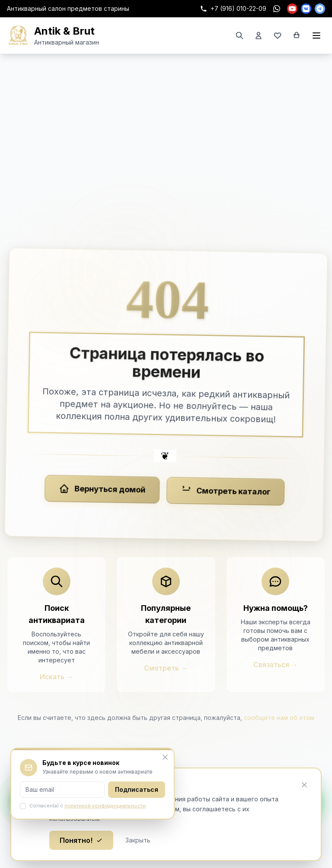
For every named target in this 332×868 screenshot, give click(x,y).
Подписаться (137, 789)
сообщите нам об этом (279, 718)
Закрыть (138, 840)
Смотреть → (166, 668)
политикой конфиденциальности (105, 806)
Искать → (56, 677)
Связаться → (276, 665)
